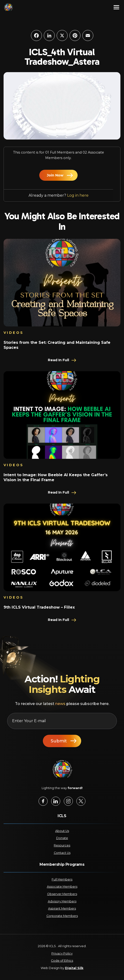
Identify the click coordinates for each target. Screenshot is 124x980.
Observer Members (62, 894)
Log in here (78, 195)
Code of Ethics (62, 961)
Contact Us (62, 853)
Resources (62, 845)
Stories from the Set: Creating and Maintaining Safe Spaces (57, 345)
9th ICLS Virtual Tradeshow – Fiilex (39, 607)
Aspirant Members (62, 908)
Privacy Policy (62, 953)
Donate (62, 838)
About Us (62, 831)
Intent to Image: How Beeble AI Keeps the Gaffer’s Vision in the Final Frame (56, 477)
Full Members (62, 879)
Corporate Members (62, 916)
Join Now (55, 175)
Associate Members (62, 887)
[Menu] (116, 7)
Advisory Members (62, 901)
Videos (14, 333)
